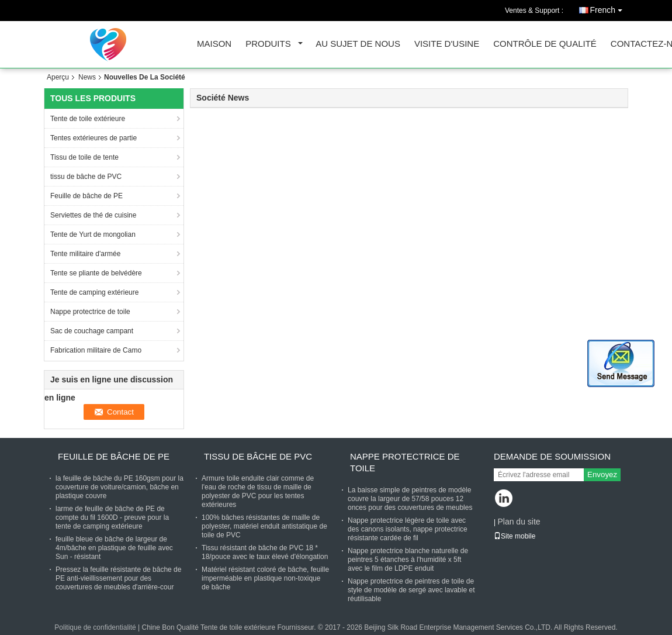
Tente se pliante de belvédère (97, 273)
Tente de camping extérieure (96, 292)
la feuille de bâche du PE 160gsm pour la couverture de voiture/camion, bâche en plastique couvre (119, 487)
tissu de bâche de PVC (86, 177)
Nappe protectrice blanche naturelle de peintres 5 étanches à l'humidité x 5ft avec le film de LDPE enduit (408, 560)
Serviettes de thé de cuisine (94, 215)
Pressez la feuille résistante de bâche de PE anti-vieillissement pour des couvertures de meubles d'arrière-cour (118, 578)
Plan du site (519, 522)
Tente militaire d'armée (85, 254)
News (87, 77)
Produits (268, 44)
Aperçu (58, 77)
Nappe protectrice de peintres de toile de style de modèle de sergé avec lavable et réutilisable (411, 590)
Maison (214, 44)
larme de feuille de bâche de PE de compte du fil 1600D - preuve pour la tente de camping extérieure (112, 517)
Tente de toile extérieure (88, 119)
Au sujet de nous (358, 44)
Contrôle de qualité (545, 44)
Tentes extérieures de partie (93, 138)
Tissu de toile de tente (84, 157)
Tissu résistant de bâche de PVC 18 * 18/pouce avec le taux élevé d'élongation (265, 552)
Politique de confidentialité (95, 627)
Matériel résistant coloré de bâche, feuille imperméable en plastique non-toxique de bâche (265, 578)
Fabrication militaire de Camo (97, 350)
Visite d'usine (447, 44)
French (609, 8)
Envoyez (602, 474)
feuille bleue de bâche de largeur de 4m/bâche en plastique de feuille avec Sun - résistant (114, 548)
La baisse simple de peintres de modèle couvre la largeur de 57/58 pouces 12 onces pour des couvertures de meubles (410, 499)
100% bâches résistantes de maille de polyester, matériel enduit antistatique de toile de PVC (264, 526)
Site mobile (515, 536)
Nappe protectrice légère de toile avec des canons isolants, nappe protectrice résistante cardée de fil (408, 529)
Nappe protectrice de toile (90, 312)
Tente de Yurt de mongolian (93, 234)
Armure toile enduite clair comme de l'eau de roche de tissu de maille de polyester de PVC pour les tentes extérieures (258, 491)
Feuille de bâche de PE (87, 196)
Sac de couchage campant (92, 331)
